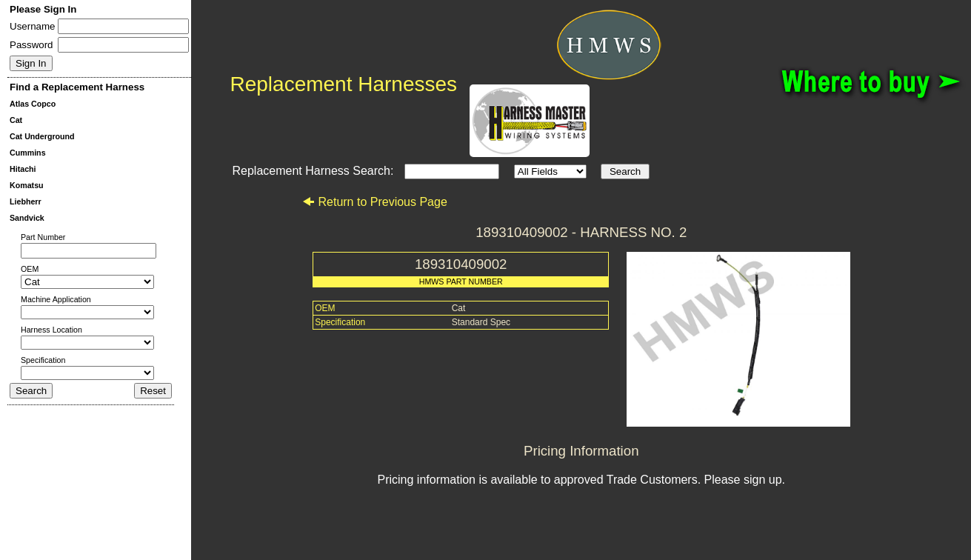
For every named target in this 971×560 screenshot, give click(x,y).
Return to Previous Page (374, 202)
